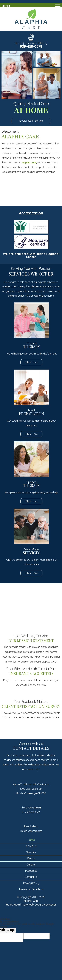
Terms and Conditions (31, 889)
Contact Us (31, 877)
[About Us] (51, 662)
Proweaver (50, 905)
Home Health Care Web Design (24, 905)
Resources (31, 871)
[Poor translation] (11, 930)
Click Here (32, 362)
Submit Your (31, 602)
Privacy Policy (31, 883)
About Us (31, 846)
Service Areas (45, 194)
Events (31, 858)
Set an (17, 194)
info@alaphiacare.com (31, 831)
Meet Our (31, 626)
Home (31, 840)
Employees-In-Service (31, 121)
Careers (31, 865)
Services (31, 852)
